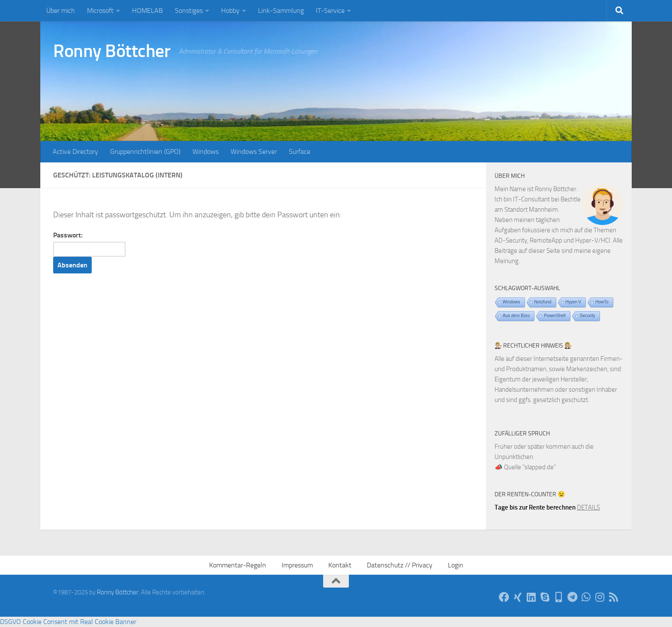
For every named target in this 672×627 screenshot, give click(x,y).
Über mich (61, 10)
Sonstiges (189, 10)
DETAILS (588, 507)
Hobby (230, 10)
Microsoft (100, 10)
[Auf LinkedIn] (531, 597)
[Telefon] (559, 597)
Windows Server (254, 151)
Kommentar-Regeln (238, 565)
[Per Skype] (545, 597)
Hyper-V (574, 302)
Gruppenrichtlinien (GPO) (145, 151)
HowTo (602, 302)
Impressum (297, 565)
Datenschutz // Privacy (400, 565)
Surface (300, 151)
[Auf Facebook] (504, 597)
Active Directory (75, 151)
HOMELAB (147, 10)
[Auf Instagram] (600, 597)
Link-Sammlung (281, 10)
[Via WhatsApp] (586, 597)
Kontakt (340, 565)
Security (588, 316)
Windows (205, 151)
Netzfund (543, 302)
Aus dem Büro (516, 316)
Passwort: (89, 244)
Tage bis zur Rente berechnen (535, 507)
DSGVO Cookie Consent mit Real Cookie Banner (68, 622)
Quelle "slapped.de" (530, 467)
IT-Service (330, 10)
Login (456, 565)
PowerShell (555, 316)
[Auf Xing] (518, 597)
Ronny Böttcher (112, 51)
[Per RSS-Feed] (614, 597)
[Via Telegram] (573, 597)
